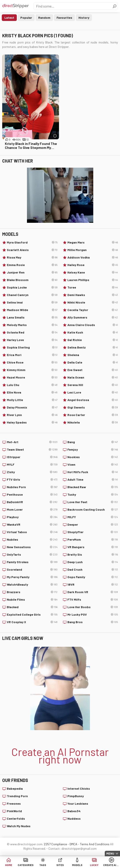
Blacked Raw (93, 487)
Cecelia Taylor (93, 310)
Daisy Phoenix (32, 407)
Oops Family (93, 577)
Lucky (94, 865)
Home (9, 865)
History (84, 18)
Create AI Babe (111, 865)
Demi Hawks (93, 295)
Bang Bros (93, 622)
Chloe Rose (32, 362)
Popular (26, 18)
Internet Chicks (79, 788)
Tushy (93, 495)
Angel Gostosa (93, 400)
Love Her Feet (93, 502)
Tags (43, 865)
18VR (93, 585)
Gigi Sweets (93, 407)
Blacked (32, 607)
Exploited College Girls (32, 615)
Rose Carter (93, 415)
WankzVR (32, 525)
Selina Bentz (93, 347)
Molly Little (32, 400)
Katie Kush (93, 332)
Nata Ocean (93, 377)
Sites (60, 865)
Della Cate (93, 362)
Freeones (14, 803)
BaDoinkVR (32, 502)
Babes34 (74, 811)
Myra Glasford (32, 242)
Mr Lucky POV (93, 615)
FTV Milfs (93, 600)
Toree (93, 287)
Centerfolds (16, 818)
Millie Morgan (93, 250)
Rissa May (32, 257)
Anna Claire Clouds (93, 325)
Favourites (64, 18)
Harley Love (32, 340)
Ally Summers (93, 317)
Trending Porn (17, 796)
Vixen (93, 465)
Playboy (32, 517)
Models (77, 865)
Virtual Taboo (32, 532)
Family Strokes (32, 562)
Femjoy (93, 450)
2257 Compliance (55, 844)
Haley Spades (32, 422)
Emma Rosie (32, 265)
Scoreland (32, 570)
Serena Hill (93, 385)
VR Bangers (93, 547)
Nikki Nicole (93, 302)
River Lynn (32, 415)
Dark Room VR (93, 592)
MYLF (32, 465)
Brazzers (32, 592)
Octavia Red (32, 332)
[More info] (55, 136)
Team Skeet (32, 450)
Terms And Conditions (95, 844)
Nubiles (32, 540)
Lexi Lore (93, 392)
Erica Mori (32, 355)
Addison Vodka (93, 257)
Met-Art (32, 442)
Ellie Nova (32, 392)
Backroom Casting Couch (93, 510)
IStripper (32, 457)
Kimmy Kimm (32, 370)
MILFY (93, 517)
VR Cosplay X (32, 622)
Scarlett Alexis (32, 250)
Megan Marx (93, 242)
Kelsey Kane (93, 272)
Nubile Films (32, 600)
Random (44, 18)
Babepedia (15, 788)
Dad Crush (93, 570)
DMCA (73, 844)
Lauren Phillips (93, 280)
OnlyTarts (32, 555)
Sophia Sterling (32, 347)
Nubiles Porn (32, 487)
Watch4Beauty (32, 585)
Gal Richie (93, 340)
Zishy (32, 472)
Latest (9, 18)
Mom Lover (32, 510)
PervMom (93, 540)
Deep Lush (93, 562)
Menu (110, 853)
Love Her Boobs (93, 607)
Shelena (93, 355)
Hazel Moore (32, 377)
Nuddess (74, 818)
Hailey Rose (93, 265)
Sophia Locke (32, 287)
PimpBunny (76, 796)
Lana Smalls (32, 317)
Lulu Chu (32, 385)
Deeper (93, 525)
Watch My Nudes (19, 826)
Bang (93, 442)
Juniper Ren (32, 272)
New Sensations (32, 547)
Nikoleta (93, 422)
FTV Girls (32, 480)
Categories (26, 865)
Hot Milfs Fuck (93, 472)
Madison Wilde (32, 310)
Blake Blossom (32, 280)
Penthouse (32, 495)
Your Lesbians (78, 803)
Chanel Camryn (32, 295)
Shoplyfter (93, 532)
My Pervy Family (32, 577)
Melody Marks (32, 325)
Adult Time (93, 480)
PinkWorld (14, 811)
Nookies (93, 457)
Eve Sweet (93, 370)
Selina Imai (32, 302)
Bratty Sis (93, 555)
